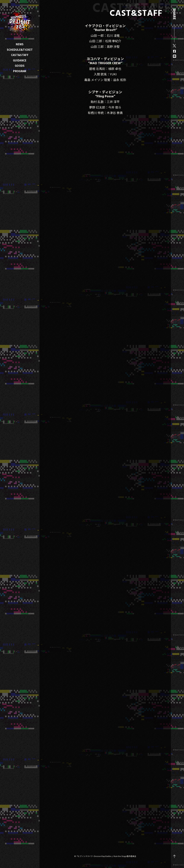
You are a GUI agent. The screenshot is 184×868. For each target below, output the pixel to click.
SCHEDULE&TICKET (20, 50)
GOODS (20, 66)
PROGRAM (20, 71)
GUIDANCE (20, 60)
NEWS (20, 44)
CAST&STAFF (20, 55)
